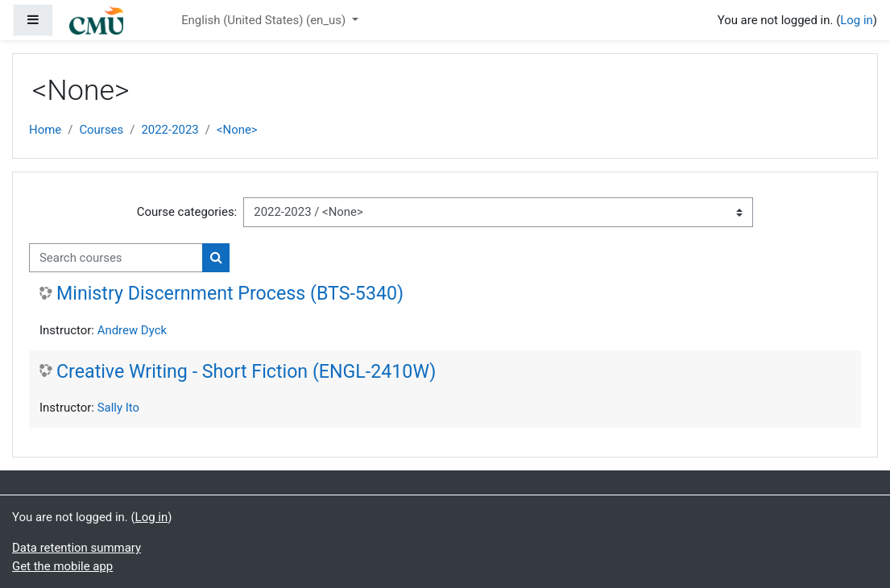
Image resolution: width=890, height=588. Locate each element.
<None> (237, 130)
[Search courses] (116, 258)
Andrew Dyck (132, 330)
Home (45, 130)
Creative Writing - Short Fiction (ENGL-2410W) (246, 372)
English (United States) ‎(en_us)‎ (265, 20)
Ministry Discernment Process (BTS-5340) (230, 294)
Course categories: (187, 212)
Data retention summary (77, 548)
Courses (101, 130)
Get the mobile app (62, 566)
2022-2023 (170, 130)
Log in (857, 20)
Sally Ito (118, 408)
